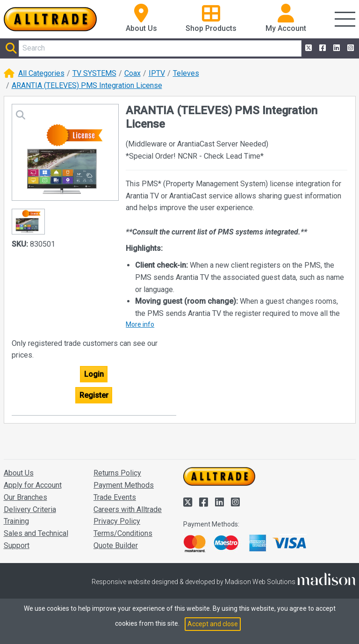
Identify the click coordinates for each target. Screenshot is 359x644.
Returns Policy (117, 473)
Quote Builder (116, 545)
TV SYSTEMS (94, 73)
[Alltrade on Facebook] (322, 48)
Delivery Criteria (30, 509)
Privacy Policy (117, 521)
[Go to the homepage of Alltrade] (50, 19)
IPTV (157, 73)
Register (94, 395)
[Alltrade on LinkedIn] (336, 48)
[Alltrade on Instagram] (350, 48)
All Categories (41, 73)
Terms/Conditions (123, 533)
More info (140, 324)
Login (94, 374)
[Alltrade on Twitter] (308, 48)
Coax (133, 73)
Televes (186, 73)
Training (16, 521)
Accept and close (213, 624)
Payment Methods (124, 485)
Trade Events (115, 497)
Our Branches (25, 497)
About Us (19, 473)
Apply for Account (33, 485)
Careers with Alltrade (128, 509)
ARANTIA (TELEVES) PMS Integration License (87, 85)
